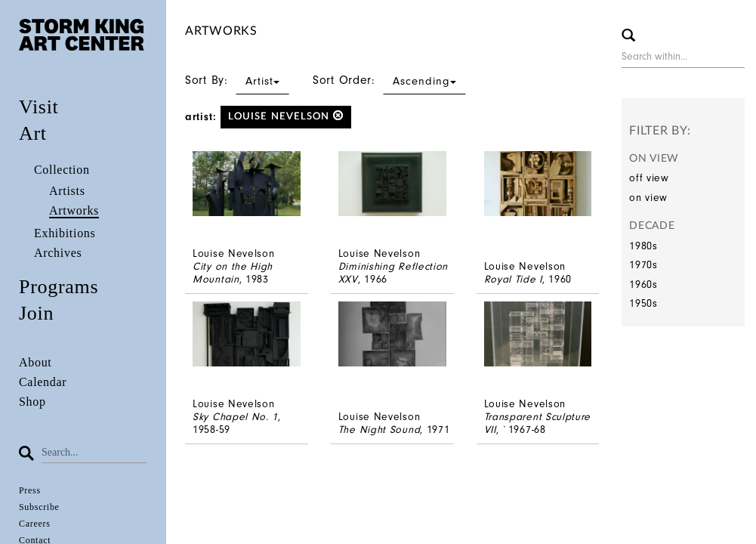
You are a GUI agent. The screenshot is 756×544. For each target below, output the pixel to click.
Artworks (74, 210)
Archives (58, 253)
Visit (39, 107)
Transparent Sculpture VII (538, 423)
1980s (643, 246)
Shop (32, 402)
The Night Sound (380, 430)
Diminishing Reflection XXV (393, 273)
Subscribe (39, 507)
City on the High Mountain (233, 273)
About (35, 362)
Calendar (43, 382)
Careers (35, 524)
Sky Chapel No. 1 (235, 417)
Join (36, 313)
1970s (643, 265)
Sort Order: (389, 80)
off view (649, 178)
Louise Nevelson (286, 116)
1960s (643, 284)
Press (30, 490)
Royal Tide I (513, 279)
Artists (67, 191)
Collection (62, 170)
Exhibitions (65, 233)
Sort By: (237, 80)
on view (648, 198)
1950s (643, 303)
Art (33, 133)
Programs (59, 287)
